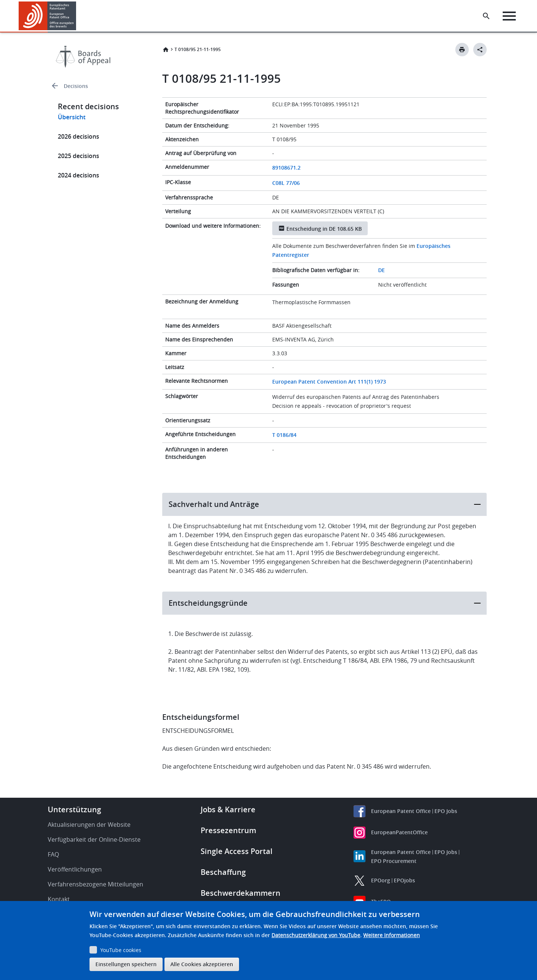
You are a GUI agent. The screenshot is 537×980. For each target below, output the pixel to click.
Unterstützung (74, 809)
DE (381, 270)
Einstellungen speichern (126, 964)
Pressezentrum (228, 830)
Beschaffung (223, 872)
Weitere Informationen (392, 935)
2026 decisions (78, 136)
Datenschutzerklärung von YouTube (316, 935)
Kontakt (59, 899)
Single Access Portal (237, 851)
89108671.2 (286, 168)
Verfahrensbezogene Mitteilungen (95, 884)
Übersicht (72, 117)
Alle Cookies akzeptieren (202, 964)
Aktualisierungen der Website (89, 825)
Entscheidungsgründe (208, 603)
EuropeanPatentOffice (399, 832)
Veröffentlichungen (75, 869)
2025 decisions (78, 156)
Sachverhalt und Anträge (214, 504)
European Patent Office (401, 811)
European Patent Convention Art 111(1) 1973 (329, 382)
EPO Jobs (446, 811)
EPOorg (381, 880)
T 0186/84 (284, 435)
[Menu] (510, 16)
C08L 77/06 (286, 183)
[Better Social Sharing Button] (480, 50)
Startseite (166, 50)
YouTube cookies (121, 950)
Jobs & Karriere (228, 809)
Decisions (76, 86)
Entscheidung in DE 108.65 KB (324, 229)
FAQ (53, 854)
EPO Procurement (394, 861)
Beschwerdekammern (241, 893)
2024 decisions (78, 175)
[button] (77, 16)
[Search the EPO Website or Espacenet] (487, 16)
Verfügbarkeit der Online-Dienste (94, 839)
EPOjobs (404, 880)
